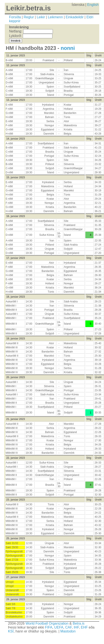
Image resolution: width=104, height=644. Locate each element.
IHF (76, 627)
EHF (84, 627)
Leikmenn (55, 17)
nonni (68, 48)
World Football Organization (47, 623)
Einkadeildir (75, 17)
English (93, 5)
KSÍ (11, 631)
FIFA (49, 627)
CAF (68, 627)
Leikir (41, 17)
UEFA (59, 627)
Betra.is (78, 623)
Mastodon (68, 631)
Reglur (29, 17)
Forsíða (15, 17)
